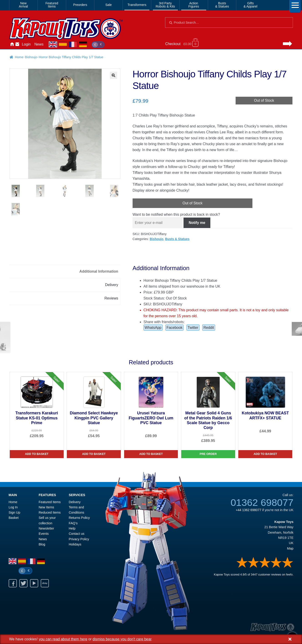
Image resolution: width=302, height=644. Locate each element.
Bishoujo (31, 57)
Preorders (80, 5)
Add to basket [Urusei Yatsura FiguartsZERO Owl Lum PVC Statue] (151, 454)
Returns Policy (79, 518)
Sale (108, 5)
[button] (113, 75)
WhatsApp (153, 328)
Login (26, 44)
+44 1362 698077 (249, 510)
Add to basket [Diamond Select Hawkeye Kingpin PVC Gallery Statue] (94, 454)
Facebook (174, 328)
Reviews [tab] (111, 298)
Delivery (75, 502)
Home (12, 44)
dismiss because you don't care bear (122, 639)
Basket (14, 518)
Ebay (45, 583)
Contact (17, 44)
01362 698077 (262, 502)
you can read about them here (63, 639)
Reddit (209, 328)
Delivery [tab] (112, 285)
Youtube (34, 583)
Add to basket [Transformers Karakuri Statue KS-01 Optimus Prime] (37, 454)
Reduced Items (50, 512)
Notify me (197, 223)
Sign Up (14, 512)
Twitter (193, 328)
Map (290, 548)
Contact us (77, 534)
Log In (13, 507)
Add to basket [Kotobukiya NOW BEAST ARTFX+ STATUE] (265, 454)
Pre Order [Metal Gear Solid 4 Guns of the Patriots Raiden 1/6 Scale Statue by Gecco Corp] (208, 454)
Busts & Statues (177, 239)
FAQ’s (73, 523)
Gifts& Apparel (250, 5)
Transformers (137, 5)
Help (72, 528)
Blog (42, 544)
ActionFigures (194, 5)
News (39, 44)
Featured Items (50, 502)
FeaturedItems (52, 5)
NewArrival (23, 5)
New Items (46, 507)
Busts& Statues (222, 5)
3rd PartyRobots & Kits (165, 5)
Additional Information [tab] (99, 271)
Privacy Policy (79, 539)
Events (44, 534)
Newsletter (46, 528)
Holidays (75, 544)
